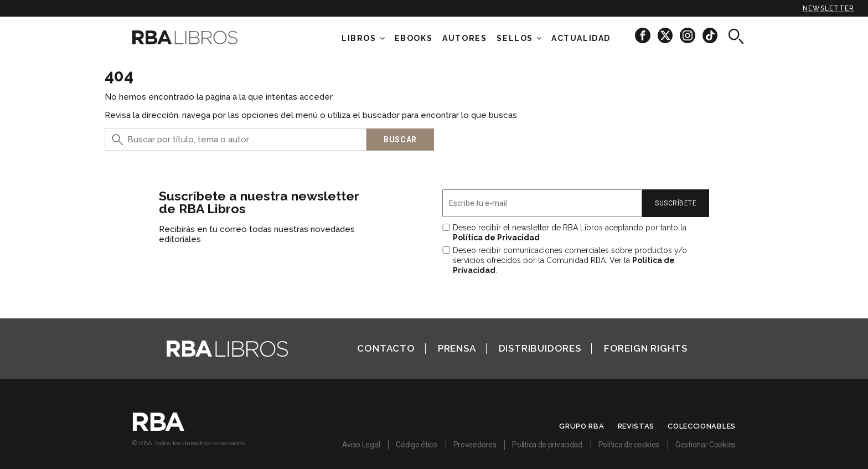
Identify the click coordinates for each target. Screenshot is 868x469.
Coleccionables (702, 426)
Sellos (515, 38)
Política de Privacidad (496, 238)
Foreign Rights (646, 348)
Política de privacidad (547, 445)
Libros (359, 38)
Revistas (636, 426)
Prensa (457, 348)
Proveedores (475, 445)
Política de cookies (629, 445)
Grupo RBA (582, 426)
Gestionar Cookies (706, 445)
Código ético (416, 445)
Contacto (386, 348)
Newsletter (828, 8)
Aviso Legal (361, 445)
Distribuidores (540, 348)
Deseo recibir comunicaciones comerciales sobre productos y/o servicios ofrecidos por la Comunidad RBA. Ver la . (570, 260)
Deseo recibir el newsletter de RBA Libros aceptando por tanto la (570, 233)
